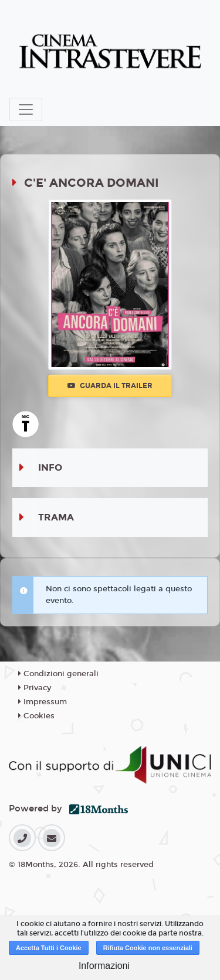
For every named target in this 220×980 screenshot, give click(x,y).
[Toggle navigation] (26, 109)
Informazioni (104, 966)
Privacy (35, 688)
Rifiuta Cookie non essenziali (148, 948)
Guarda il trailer (110, 386)
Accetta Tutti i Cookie (49, 948)
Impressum (43, 702)
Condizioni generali (58, 674)
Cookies (36, 716)
